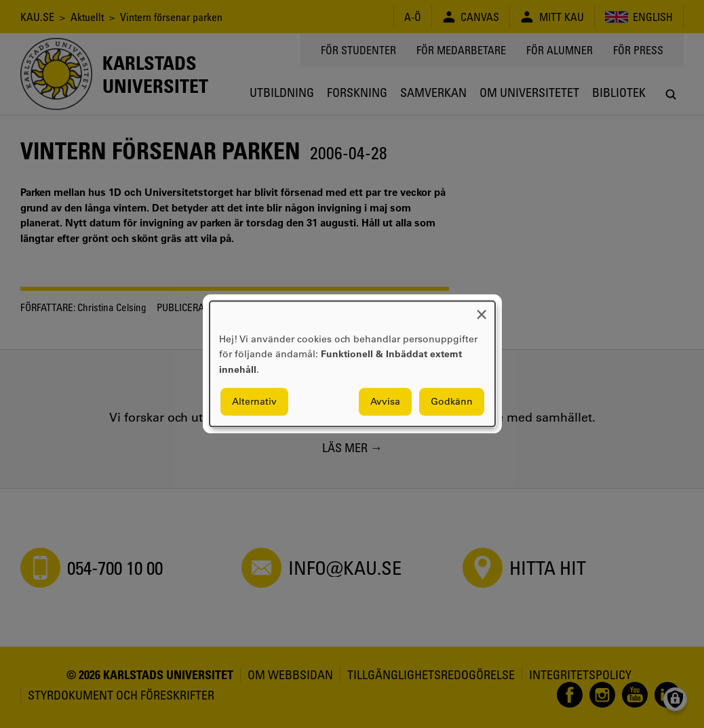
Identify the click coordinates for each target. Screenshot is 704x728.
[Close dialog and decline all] (482, 309)
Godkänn (452, 402)
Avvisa (385, 402)
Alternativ (254, 402)
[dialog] (352, 364)
